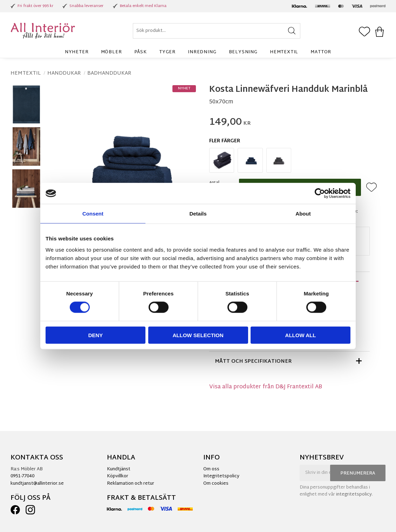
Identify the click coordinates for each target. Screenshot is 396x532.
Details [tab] (198, 214)
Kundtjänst (119, 469)
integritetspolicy (354, 495)
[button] (364, 32)
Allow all (301, 335)
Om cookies (216, 484)
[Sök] (292, 31)
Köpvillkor (118, 476)
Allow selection (198, 335)
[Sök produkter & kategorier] (217, 31)
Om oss (211, 469)
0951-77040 (22, 476)
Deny (96, 335)
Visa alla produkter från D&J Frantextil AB (266, 387)
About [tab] (303, 214)
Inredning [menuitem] (202, 52)
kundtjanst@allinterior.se (37, 484)
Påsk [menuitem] (141, 52)
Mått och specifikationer (253, 362)
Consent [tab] (93, 214)
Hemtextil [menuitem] (284, 52)
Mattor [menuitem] (321, 52)
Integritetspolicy (221, 476)
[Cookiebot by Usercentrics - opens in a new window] (320, 193)
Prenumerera (358, 473)
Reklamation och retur (131, 484)
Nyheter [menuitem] (77, 52)
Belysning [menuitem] (243, 52)
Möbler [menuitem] (111, 52)
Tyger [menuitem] (167, 52)
